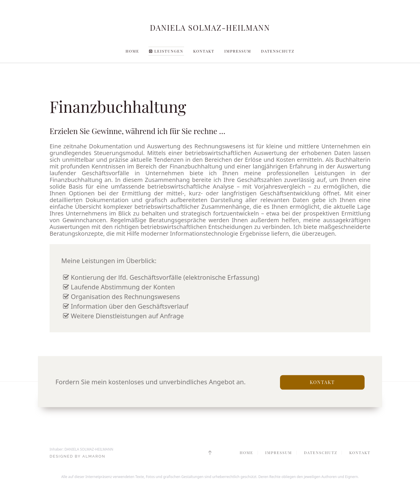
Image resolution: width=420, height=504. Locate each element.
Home (133, 51)
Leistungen (166, 51)
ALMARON (94, 456)
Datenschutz (278, 51)
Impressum (238, 51)
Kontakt (204, 51)
